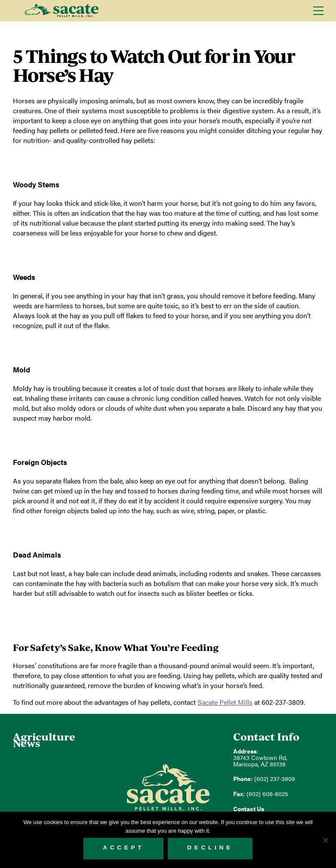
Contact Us (249, 809)
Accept (123, 848)
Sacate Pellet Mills (61, 11)
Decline (210, 848)
